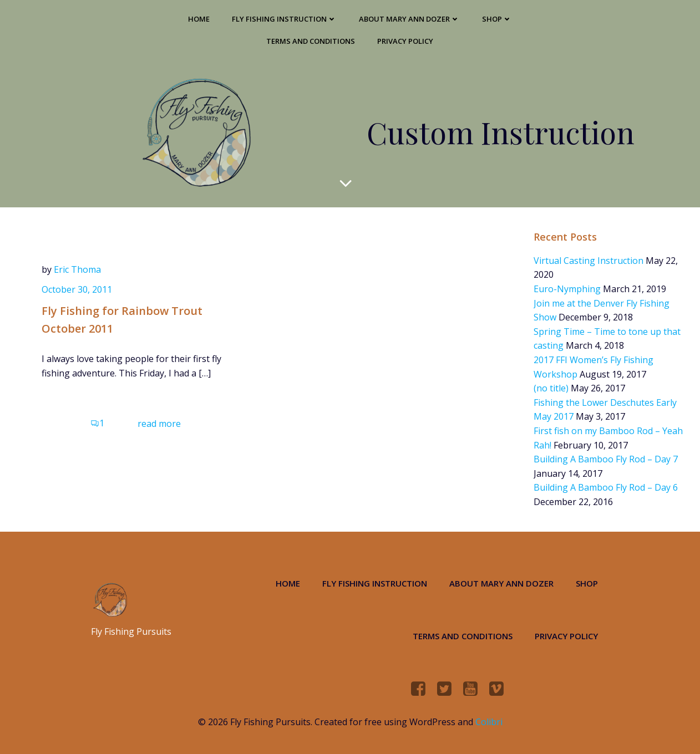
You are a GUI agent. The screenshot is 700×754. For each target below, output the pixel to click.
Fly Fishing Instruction (284, 19)
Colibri (489, 722)
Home (199, 19)
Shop (497, 19)
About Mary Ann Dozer (409, 19)
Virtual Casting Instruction (589, 261)
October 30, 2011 (77, 289)
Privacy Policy (405, 41)
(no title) (551, 388)
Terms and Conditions (311, 41)
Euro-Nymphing (567, 289)
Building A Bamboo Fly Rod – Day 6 (606, 487)
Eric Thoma (77, 269)
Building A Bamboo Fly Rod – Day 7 (606, 459)
